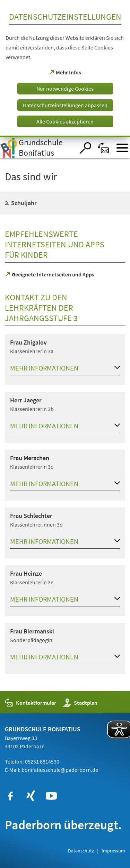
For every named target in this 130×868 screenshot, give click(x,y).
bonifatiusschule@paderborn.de (60, 770)
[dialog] (65, 69)
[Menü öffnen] (122, 148)
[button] (65, 369)
